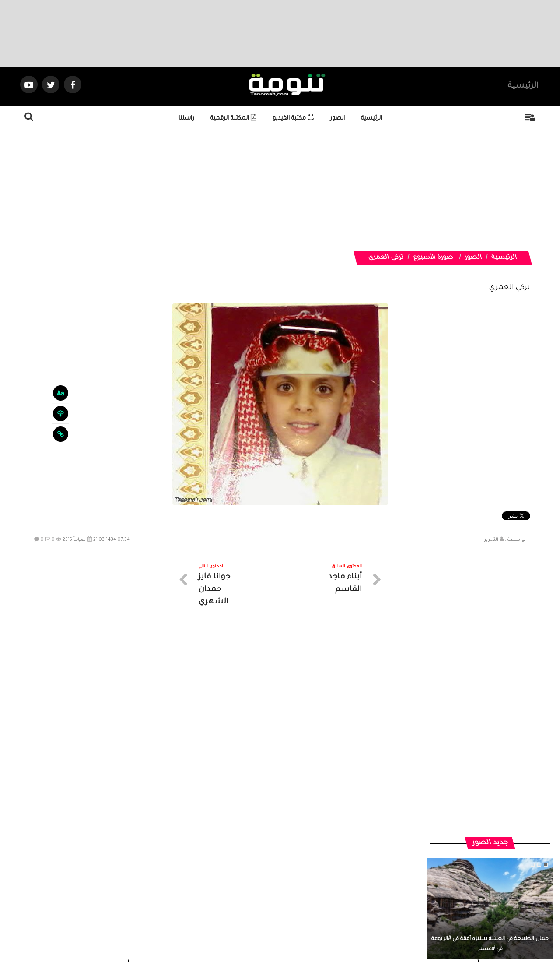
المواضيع (336, 883)
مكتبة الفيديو (293, 118)
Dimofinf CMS (288, 926)
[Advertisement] (291, 190)
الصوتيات (267, 883)
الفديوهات (302, 883)
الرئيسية (523, 86)
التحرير (491, 540)
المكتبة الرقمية (233, 118)
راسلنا (186, 118)
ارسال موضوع (199, 883)
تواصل (236, 883)
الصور (338, 118)
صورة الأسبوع (433, 258)
